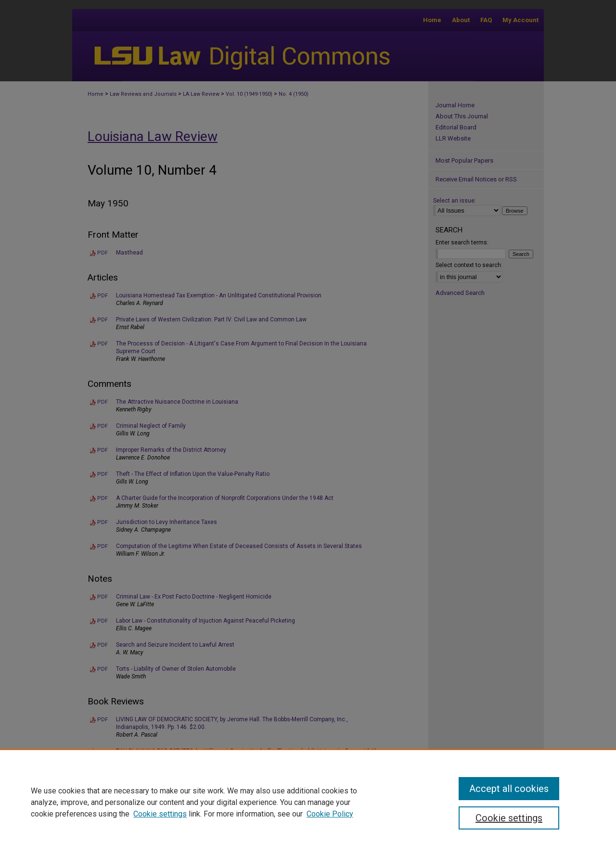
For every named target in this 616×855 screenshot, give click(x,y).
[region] (308, 802)
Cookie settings (160, 814)
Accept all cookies (509, 789)
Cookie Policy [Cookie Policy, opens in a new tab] (330, 814)
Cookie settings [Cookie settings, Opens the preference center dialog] (509, 818)
